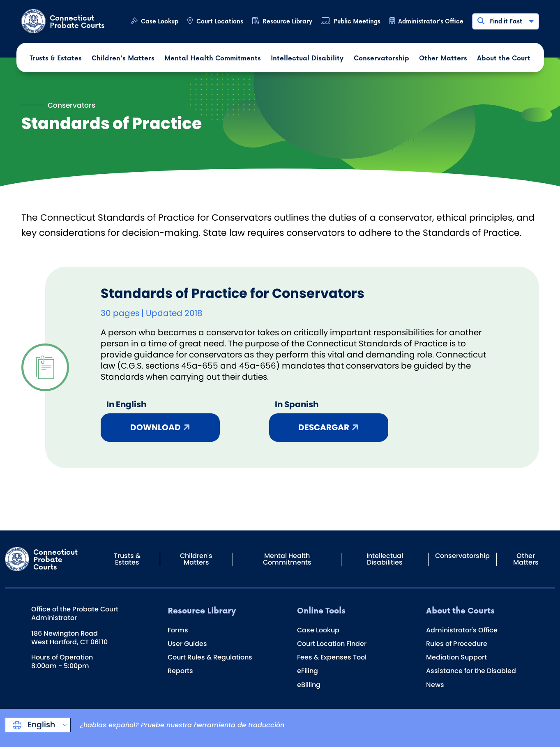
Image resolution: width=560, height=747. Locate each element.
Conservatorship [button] (381, 58)
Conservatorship (462, 556)
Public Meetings (357, 21)
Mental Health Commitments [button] (213, 58)
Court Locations (220, 21)
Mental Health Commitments (287, 559)
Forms (178, 630)
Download (156, 427)
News (435, 685)
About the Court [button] (504, 58)
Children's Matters (196, 559)
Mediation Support (456, 657)
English (40, 725)
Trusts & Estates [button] (56, 58)
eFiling (308, 671)
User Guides (187, 644)
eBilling (309, 685)
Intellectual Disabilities (385, 559)
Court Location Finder (332, 644)
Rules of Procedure (457, 644)
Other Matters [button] (443, 58)
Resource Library (287, 21)
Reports (180, 671)
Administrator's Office (431, 21)
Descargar (324, 427)
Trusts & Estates (127, 559)
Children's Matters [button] (123, 58)
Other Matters (526, 559)
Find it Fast (505, 21)
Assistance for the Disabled (471, 671)
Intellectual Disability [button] (307, 58)
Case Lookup (160, 21)
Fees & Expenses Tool (332, 657)
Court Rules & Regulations (210, 657)
